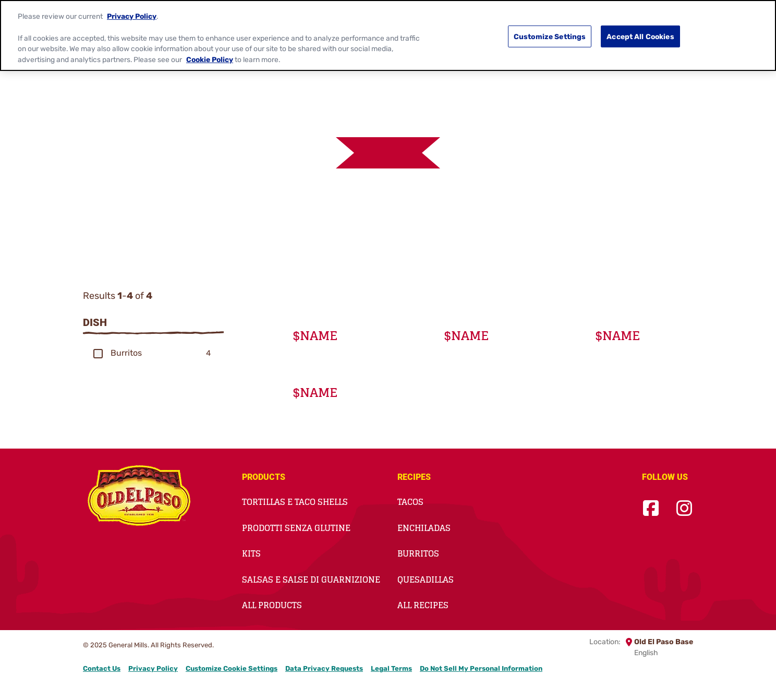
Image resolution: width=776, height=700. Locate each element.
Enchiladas (424, 528)
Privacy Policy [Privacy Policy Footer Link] (153, 668)
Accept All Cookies (640, 35)
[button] (98, 354)
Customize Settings (550, 35)
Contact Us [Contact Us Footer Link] (102, 668)
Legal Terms (391, 668)
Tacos (410, 502)
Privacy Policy (132, 16)
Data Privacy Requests (324, 668)
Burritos (418, 553)
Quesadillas (426, 580)
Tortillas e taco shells (295, 502)
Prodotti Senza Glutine (296, 528)
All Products (272, 605)
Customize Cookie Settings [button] (232, 668)
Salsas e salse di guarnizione (311, 580)
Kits (251, 553)
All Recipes (423, 605)
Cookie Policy (210, 59)
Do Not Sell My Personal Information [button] (481, 668)
